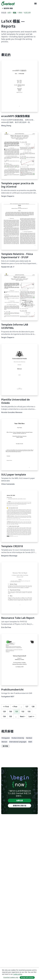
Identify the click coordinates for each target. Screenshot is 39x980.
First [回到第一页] (6, 707)
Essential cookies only (11, 977)
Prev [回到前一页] (15, 707)
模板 (15, 13)
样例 (20, 13)
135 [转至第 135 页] (10, 716)
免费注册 (20, 801)
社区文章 (27, 13)
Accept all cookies (27, 977)
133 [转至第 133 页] (29, 712)
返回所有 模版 (7, 8)
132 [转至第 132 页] (23, 712)
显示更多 (5, 746)
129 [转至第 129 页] (4, 712)
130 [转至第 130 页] (10, 712)
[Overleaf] (8, 4)
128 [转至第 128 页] (33, 707)
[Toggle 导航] (35, 4)
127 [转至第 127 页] (27, 707)
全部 (9, 13)
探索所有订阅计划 (20, 806)
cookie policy (18, 974)
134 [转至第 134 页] (4, 716)
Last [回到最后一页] (31, 716)
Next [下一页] (23, 716)
